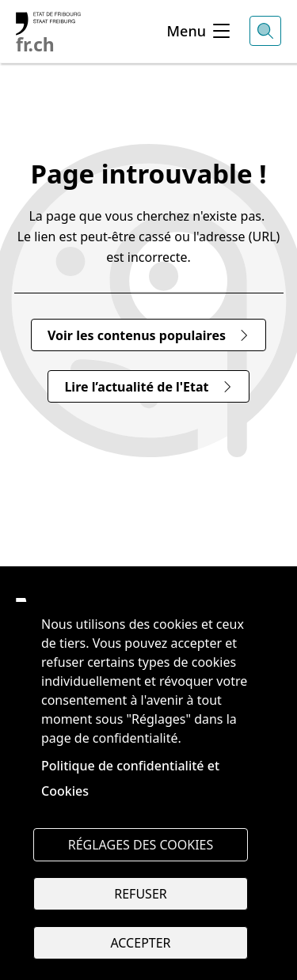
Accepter (140, 943)
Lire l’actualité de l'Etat (148, 387)
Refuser (140, 894)
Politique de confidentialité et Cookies (130, 778)
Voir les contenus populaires (148, 335)
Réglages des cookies (141, 845)
